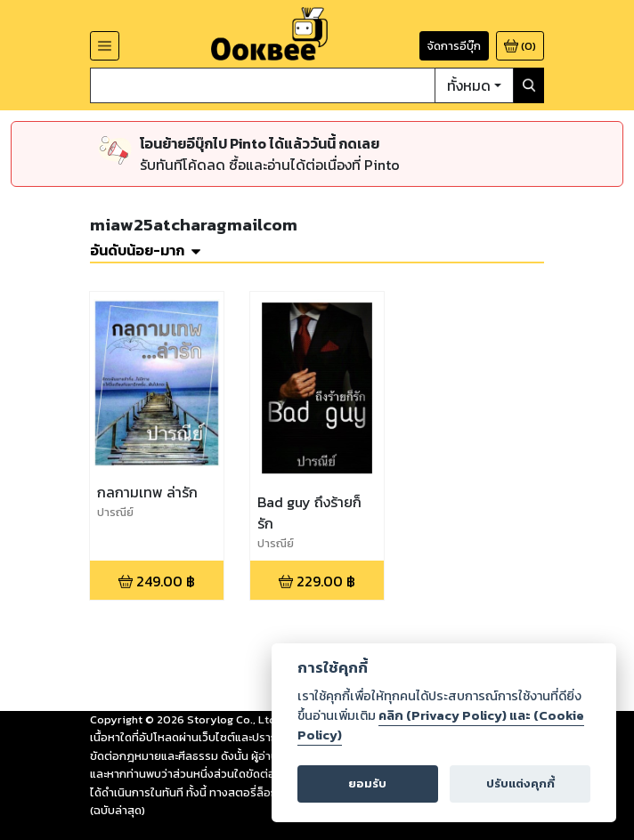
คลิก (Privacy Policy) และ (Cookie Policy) (441, 725)
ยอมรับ (367, 783)
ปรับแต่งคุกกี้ (520, 783)
